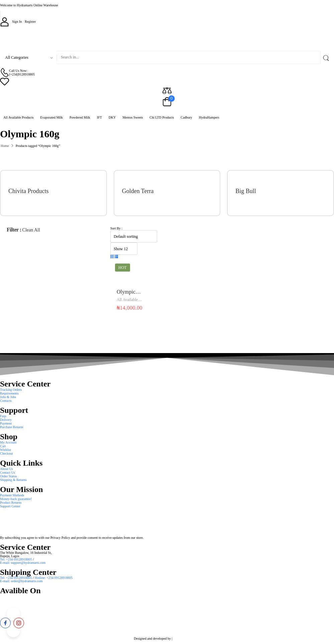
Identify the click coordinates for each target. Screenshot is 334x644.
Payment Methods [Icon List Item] (12, 495)
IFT (99, 117)
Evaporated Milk (51, 117)
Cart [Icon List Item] (3, 446)
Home (5, 146)
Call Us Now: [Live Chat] (18, 71)
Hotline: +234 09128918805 (54, 578)
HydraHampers (209, 117)
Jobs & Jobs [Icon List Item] (8, 397)
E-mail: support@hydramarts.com (23, 563)
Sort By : (116, 228)
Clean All (31, 230)
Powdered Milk (80, 117)
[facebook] (5, 623)
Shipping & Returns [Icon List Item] (13, 480)
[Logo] (167, 38)
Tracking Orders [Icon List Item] (11, 390)
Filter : (14, 230)
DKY (112, 117)
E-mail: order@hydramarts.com (21, 581)
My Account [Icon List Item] (8, 442)
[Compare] (167, 90)
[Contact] (5, 72)
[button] (112, 257)
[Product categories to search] (28, 57)
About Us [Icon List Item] (7, 469)
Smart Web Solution (187, 638)
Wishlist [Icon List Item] (6, 450)
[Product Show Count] (124, 249)
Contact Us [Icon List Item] (8, 472)
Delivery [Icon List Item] (6, 420)
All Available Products (18, 117)
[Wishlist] (167, 81)
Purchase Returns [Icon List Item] (12, 427)
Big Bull (246, 191)
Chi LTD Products (162, 117)
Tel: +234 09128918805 (17, 559)
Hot (123, 268)
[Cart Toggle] (167, 102)
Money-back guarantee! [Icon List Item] (16, 499)
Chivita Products (29, 191)
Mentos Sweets (133, 117)
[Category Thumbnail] (83, 193)
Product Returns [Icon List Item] (11, 503)
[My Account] (11, 22)
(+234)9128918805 (22, 74)
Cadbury (186, 117)
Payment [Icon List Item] (6, 423)
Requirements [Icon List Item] (9, 393)
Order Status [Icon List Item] (8, 476)
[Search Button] (327, 57)
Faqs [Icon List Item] (3, 416)
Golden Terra (138, 191)
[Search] (188, 57)
